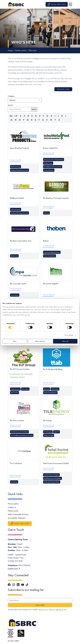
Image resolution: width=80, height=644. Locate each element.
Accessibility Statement (17, 518)
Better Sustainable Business (18, 514)
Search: (11, 105)
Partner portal (13, 511)
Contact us (12, 507)
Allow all (65, 341)
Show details (69, 335)
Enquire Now (14, 568)
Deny (15, 341)
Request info (63, 89)
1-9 (16, 116)
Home (10, 50)
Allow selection (40, 341)
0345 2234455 (24, 565)
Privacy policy (13, 504)
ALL (11, 116)
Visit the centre (20, 50)
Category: (22, 96)
